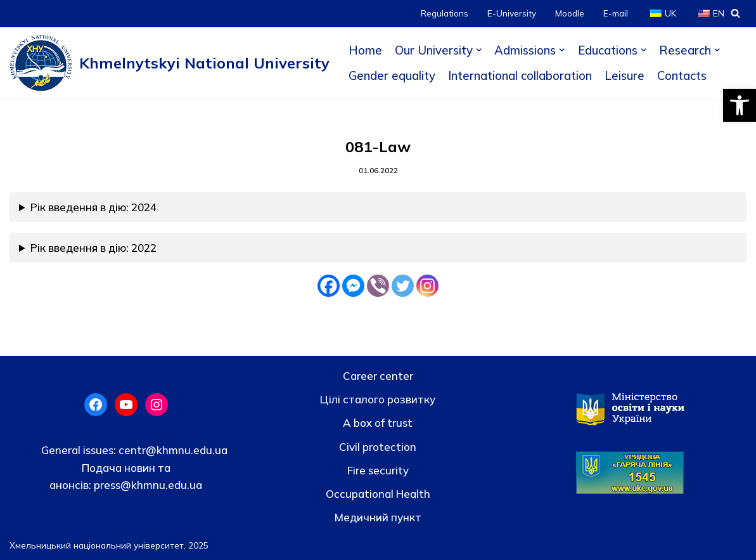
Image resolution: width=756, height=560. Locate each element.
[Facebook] (329, 286)
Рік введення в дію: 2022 (93, 248)
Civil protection (378, 447)
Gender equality (392, 75)
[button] (740, 105)
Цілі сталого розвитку (378, 399)
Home (365, 50)
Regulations (445, 13)
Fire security (378, 470)
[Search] (735, 13)
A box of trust (378, 423)
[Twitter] (403, 286)
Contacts (682, 75)
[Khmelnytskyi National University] (170, 63)
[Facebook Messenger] (353, 286)
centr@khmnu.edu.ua (172, 450)
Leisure (625, 75)
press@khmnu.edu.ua (147, 485)
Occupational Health (378, 494)
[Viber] (378, 286)
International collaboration (520, 75)
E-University (512, 13)
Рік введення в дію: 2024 (93, 207)
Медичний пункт (378, 517)
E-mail (616, 13)
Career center (378, 376)
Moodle (570, 13)
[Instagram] (427, 286)
